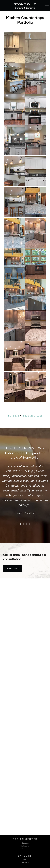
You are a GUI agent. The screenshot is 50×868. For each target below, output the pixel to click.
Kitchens (25, 843)
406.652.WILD (13, 568)
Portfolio (25, 863)
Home (25, 860)
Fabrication (25, 849)
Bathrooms (25, 846)
